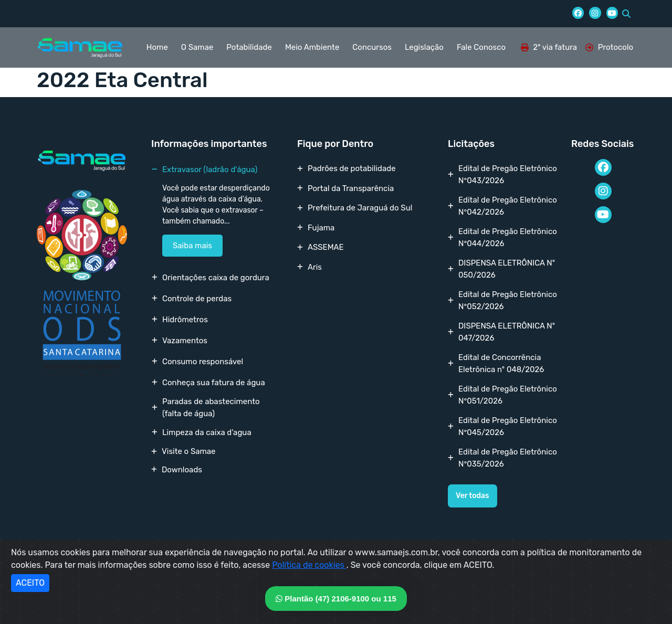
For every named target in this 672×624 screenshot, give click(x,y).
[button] (626, 14)
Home (157, 47)
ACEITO (30, 583)
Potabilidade (249, 47)
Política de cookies (309, 565)
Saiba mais (192, 246)
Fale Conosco (481, 47)
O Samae (197, 47)
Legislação (424, 47)
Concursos (372, 47)
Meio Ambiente (312, 47)
